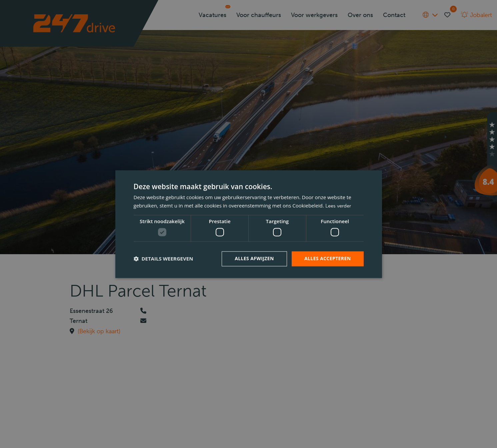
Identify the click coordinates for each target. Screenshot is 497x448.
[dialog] (248, 224)
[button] (163, 259)
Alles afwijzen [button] (254, 258)
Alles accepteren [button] (328, 258)
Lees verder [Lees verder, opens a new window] (338, 206)
